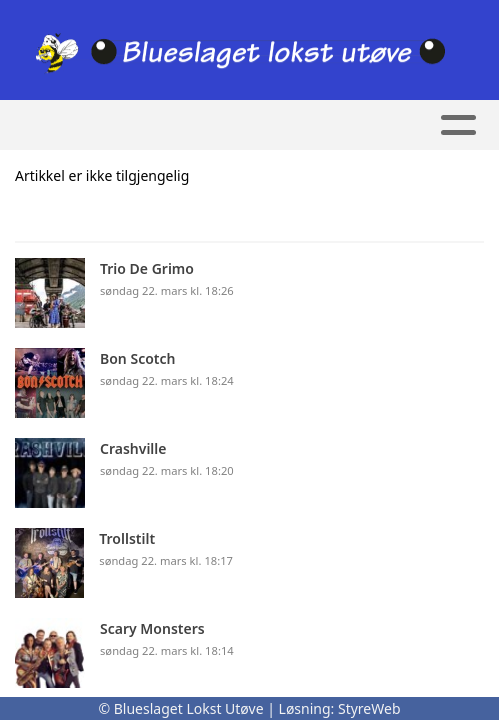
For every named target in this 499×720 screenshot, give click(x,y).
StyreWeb (369, 708)
